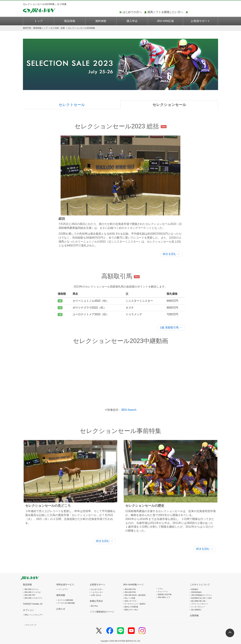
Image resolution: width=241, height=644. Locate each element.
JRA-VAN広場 (165, 21)
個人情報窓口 (196, 610)
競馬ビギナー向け (131, 610)
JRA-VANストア (164, 597)
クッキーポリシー (198, 607)
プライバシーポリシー (200, 604)
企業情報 (194, 616)
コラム (160, 589)
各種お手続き (96, 601)
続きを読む (171, 254)
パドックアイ (63, 589)
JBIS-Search (129, 410)
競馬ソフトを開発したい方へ (165, 12)
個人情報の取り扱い (199, 601)
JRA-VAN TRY (30, 595)
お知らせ (61, 609)
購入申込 (132, 21)
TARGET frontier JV (33, 604)
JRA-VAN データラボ (32, 592)
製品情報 (70, 21)
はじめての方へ (132, 12)
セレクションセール (169, 105)
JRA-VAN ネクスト (32, 589)
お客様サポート (200, 21)
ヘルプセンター (97, 592)
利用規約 (195, 589)
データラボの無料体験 (66, 603)
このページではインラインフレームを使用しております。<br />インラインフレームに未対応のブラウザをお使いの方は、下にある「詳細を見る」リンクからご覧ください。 (204, 12)
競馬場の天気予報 (165, 594)
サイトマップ (31, 625)
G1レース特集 (130, 598)
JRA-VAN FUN (130, 589)
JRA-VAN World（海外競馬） (136, 595)
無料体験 (101, 21)
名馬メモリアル (130, 601)
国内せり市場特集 (131, 607)
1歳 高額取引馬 (171, 327)
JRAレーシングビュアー (34, 615)
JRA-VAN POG (130, 592)
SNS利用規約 (196, 592)
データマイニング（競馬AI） (135, 604)
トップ (39, 21)
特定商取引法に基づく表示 (201, 598)
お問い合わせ (96, 595)
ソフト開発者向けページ (102, 612)
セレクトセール (72, 105)
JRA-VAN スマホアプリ (33, 598)
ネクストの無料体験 (65, 600)
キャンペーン (163, 592)
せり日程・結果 (58, 28)
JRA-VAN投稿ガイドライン (202, 595)
